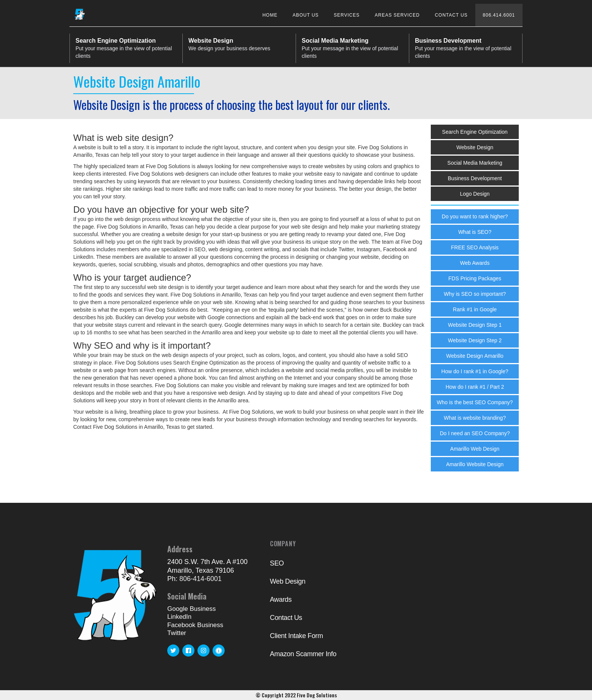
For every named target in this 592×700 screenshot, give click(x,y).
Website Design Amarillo (475, 356)
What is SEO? (475, 232)
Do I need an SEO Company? (475, 433)
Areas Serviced (397, 15)
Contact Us (451, 15)
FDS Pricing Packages (475, 278)
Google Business (192, 609)
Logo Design (475, 194)
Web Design (288, 581)
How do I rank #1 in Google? (475, 371)
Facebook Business (195, 625)
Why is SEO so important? (475, 294)
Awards (281, 600)
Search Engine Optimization (475, 132)
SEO (277, 563)
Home (270, 15)
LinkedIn (179, 617)
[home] (80, 12)
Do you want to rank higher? (475, 216)
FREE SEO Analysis (475, 247)
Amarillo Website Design (475, 464)
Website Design (475, 147)
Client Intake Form (297, 636)
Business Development (475, 178)
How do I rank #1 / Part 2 (475, 387)
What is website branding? (475, 418)
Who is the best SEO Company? (475, 402)
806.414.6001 (499, 15)
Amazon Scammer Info (303, 654)
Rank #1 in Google (475, 309)
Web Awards (475, 263)
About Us (306, 15)
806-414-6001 (200, 579)
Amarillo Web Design (475, 449)
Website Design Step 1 (475, 325)
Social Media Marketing (475, 163)
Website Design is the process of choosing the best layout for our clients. (231, 104)
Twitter (177, 633)
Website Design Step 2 (475, 340)
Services (347, 15)
